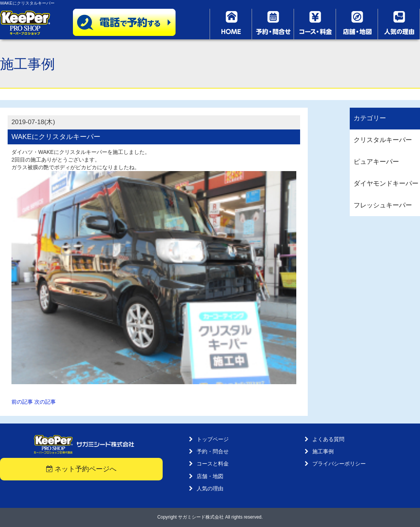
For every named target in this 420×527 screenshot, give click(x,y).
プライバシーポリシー (339, 464)
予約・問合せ (213, 451)
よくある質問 (328, 439)
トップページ (213, 439)
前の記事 (22, 402)
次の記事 (45, 402)
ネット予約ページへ (82, 469)
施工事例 (323, 451)
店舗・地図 (210, 476)
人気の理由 (210, 488)
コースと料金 (213, 464)
